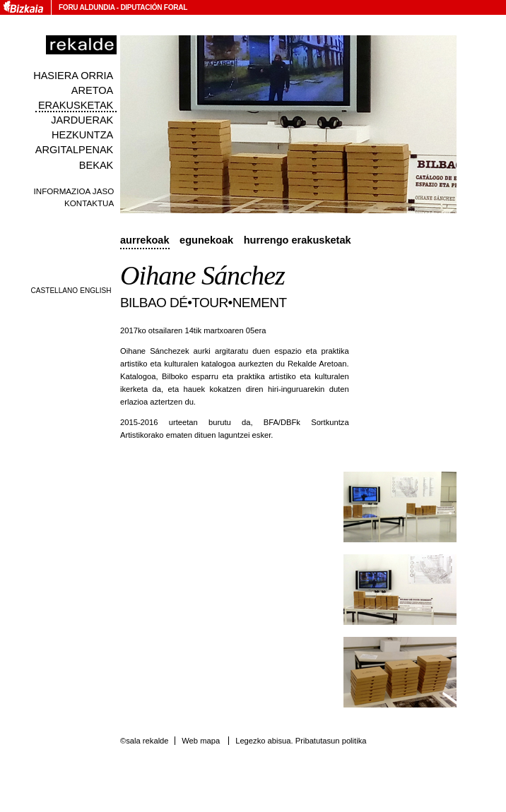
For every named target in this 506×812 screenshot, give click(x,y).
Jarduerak (82, 120)
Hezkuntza (82, 135)
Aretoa (93, 90)
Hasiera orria (73, 76)
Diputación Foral (154, 7)
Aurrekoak (145, 240)
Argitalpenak (74, 150)
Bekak (96, 165)
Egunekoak (206, 240)
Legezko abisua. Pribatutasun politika (301, 741)
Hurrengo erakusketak (298, 240)
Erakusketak (76, 105)
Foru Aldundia (87, 7)
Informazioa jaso (74, 191)
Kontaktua (89, 203)
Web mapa (201, 741)
